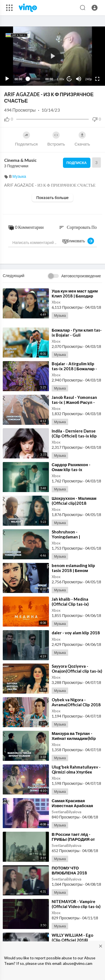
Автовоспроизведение (81, 276)
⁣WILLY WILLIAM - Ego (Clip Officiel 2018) (72, 938)
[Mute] (79, 79)
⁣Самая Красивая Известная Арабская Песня (72, 806)
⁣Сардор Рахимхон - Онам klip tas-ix (71, 467)
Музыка (19, 176)
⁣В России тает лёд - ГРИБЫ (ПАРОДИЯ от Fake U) (73, 839)
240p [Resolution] (89, 79)
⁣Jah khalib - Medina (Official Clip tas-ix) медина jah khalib (70, 604)
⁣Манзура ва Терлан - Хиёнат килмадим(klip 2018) (74, 738)
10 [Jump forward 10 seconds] (69, 79)
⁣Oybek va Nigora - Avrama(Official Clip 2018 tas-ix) (76, 705)
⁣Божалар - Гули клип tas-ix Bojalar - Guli (77, 332)
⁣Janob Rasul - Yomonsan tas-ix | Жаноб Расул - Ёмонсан (74, 402)
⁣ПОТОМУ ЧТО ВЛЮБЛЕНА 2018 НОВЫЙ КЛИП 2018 (71, 873)
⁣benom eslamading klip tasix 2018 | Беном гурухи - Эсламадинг (73, 570)
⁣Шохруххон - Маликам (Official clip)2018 (74, 501)
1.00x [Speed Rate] (61, 79)
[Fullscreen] (97, 79)
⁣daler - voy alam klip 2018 (76, 633)
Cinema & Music (20, 160)
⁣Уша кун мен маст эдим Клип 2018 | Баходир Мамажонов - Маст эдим (76, 296)
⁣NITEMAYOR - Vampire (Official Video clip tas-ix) (76, 904)
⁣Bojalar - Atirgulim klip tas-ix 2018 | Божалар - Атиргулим (74, 369)
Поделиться (26, 139)
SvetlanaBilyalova (67, 812)
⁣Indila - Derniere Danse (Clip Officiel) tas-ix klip (74, 433)
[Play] (7, 79)
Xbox (56, 302)
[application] (52, 56)
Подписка (77, 163)
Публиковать (78, 241)
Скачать (82, 139)
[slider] (34, 79)
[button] (95, 8)
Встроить (56, 139)
